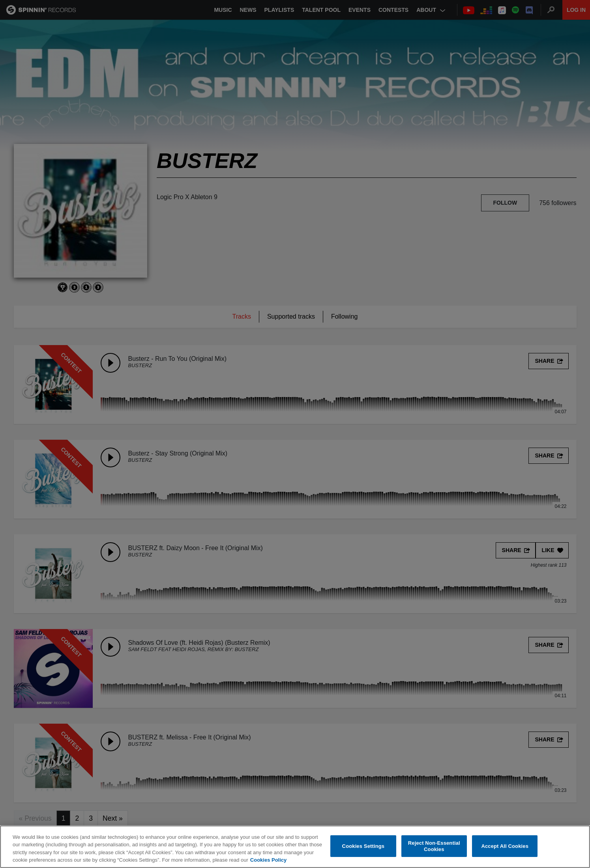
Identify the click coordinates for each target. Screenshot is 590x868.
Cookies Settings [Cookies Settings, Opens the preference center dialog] (363, 846)
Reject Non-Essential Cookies (434, 846)
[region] (295, 847)
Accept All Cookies (505, 846)
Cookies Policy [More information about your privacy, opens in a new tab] (268, 860)
